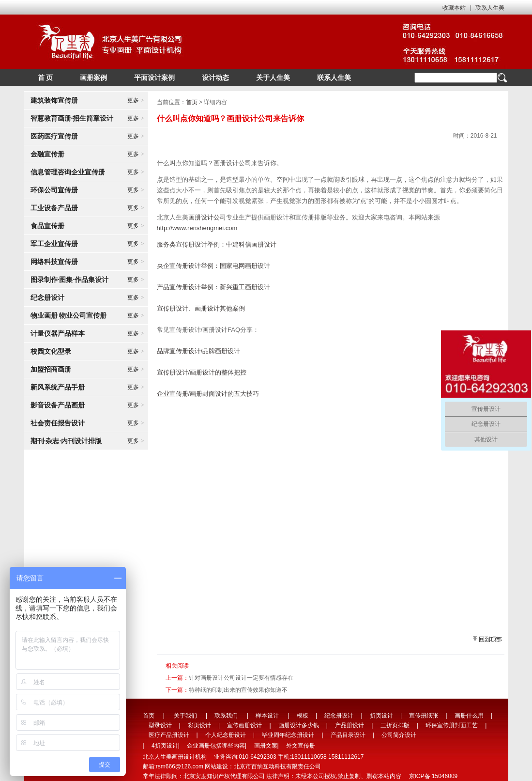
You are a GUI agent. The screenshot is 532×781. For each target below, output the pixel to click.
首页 (192, 102)
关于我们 (185, 716)
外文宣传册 (301, 746)
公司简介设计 (399, 735)
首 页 (46, 78)
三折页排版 (395, 725)
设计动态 (215, 78)
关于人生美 (273, 78)
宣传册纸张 (424, 716)
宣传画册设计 (244, 725)
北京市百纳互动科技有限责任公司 (277, 766)
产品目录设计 (348, 735)
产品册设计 (350, 725)
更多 (136, 100)
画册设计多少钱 (299, 725)
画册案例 (93, 78)
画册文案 (266, 746)
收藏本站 (454, 8)
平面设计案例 (154, 78)
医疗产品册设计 (169, 735)
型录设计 (160, 725)
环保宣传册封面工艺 (452, 725)
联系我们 (226, 716)
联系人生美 (490, 8)
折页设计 (381, 716)
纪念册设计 (339, 716)
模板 (303, 716)
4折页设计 (165, 746)
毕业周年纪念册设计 (288, 735)
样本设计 (267, 716)
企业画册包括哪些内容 (216, 746)
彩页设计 (199, 725)
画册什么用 (469, 716)
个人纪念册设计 (226, 735)
